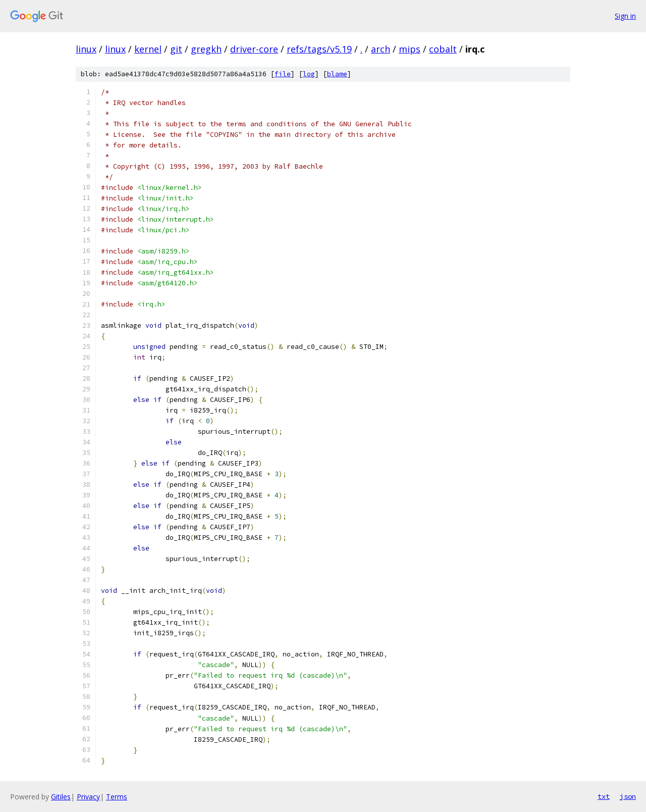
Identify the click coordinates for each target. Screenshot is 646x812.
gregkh (206, 49)
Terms (117, 797)
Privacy (88, 797)
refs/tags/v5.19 (319, 49)
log (309, 74)
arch (381, 49)
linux (86, 49)
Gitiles (61, 797)
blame (337, 74)
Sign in (625, 16)
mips (410, 49)
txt (604, 796)
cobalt (443, 49)
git (176, 49)
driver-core (254, 49)
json (628, 796)
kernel (148, 49)
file (283, 74)
